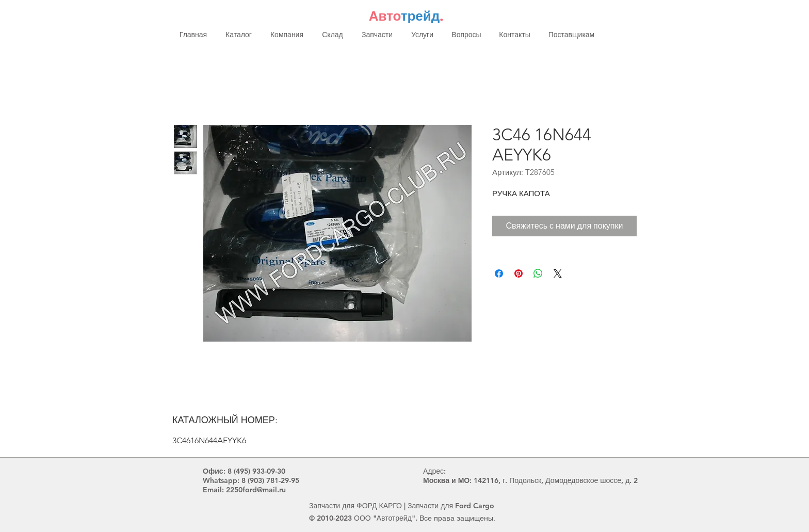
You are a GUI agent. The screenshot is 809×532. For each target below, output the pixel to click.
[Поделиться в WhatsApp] (538, 273)
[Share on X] (558, 273)
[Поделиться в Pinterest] (519, 273)
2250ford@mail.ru (256, 490)
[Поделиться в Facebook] (499, 273)
